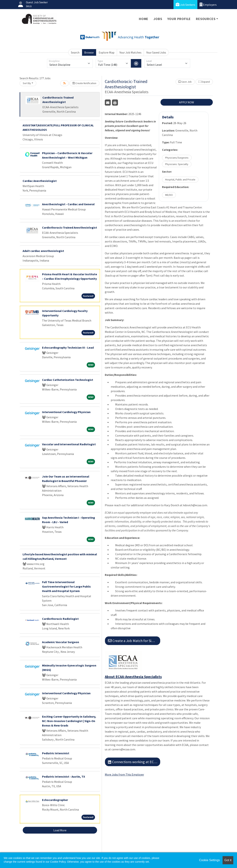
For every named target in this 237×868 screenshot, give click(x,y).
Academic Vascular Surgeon (61, 642)
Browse (89, 52)
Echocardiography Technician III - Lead (68, 347)
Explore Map (107, 52)
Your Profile (179, 19)
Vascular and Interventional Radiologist (69, 444)
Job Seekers (185, 5)
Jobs (158, 19)
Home (144, 19)
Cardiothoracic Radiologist (60, 619)
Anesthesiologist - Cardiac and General (68, 204)
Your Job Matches (130, 52)
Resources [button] (206, 19)
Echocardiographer (55, 800)
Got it (228, 860)
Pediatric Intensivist (56, 753)
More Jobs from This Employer (124, 774)
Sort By (27, 83)
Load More (60, 830)
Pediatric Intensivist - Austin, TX (64, 776)
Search (75, 52)
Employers (208, 5)
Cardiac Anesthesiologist (40, 181)
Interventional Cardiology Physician (66, 412)
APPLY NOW (187, 102)
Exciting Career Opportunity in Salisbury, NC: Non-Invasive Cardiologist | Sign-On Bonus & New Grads (69, 721)
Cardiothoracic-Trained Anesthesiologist (70, 227)
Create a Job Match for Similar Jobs (134, 641)
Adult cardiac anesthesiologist (43, 251)
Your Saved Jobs (156, 52)
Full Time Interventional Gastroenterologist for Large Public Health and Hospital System (66, 586)
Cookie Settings (209, 860)
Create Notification (84, 83)
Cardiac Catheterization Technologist (68, 380)
